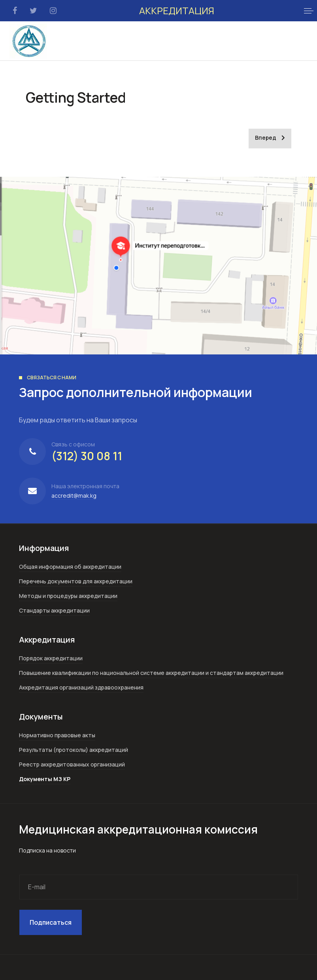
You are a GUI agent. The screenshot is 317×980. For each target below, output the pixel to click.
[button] (309, 11)
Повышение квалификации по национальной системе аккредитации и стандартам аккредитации (151, 673)
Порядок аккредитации (51, 658)
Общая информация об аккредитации (70, 567)
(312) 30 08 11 (87, 456)
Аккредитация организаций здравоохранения (81, 687)
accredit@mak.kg (74, 496)
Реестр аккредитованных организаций (72, 764)
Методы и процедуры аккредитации (68, 596)
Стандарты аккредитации (54, 610)
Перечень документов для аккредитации (76, 581)
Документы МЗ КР (45, 779)
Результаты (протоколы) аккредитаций (74, 750)
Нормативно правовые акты (57, 735)
